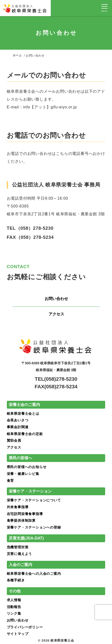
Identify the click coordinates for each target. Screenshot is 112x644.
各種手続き (16, 580)
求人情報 (14, 600)
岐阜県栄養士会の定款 (25, 434)
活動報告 (14, 607)
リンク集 (14, 613)
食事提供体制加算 (21, 521)
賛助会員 (14, 440)
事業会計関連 (18, 427)
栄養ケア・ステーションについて (34, 500)
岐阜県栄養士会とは (23, 414)
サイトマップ (18, 634)
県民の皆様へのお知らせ (27, 467)
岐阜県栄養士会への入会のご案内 (34, 574)
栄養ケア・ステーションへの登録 (34, 527)
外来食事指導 (18, 507)
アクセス (56, 314)
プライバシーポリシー (25, 627)
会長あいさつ (18, 420)
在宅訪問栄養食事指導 (25, 514)
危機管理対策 (18, 547)
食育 (10, 481)
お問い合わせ (56, 299)
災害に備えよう (20, 554)
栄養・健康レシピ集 (23, 474)
